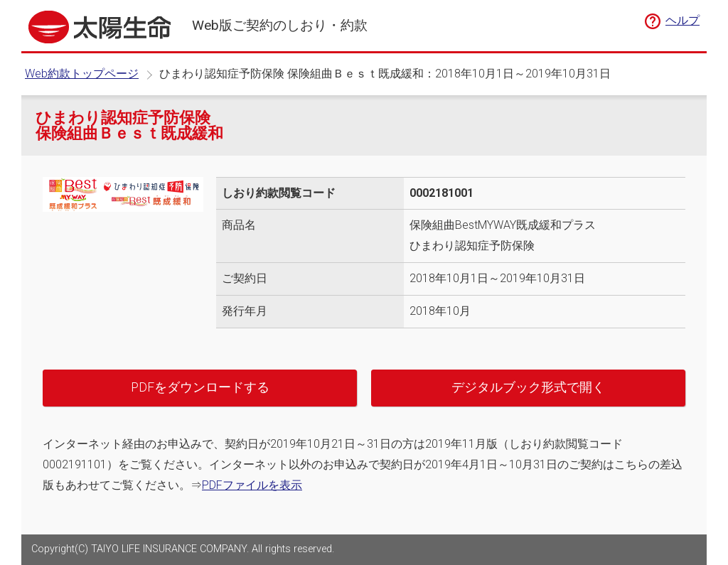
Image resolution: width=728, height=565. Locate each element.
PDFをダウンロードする (200, 387)
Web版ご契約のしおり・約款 (280, 25)
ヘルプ (682, 20)
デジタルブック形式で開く (528, 387)
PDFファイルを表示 (252, 485)
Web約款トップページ (82, 74)
